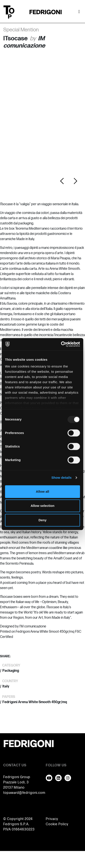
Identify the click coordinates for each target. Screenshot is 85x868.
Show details (62, 478)
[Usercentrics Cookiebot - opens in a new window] (61, 344)
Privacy (52, 819)
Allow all (43, 491)
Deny (43, 520)
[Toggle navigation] (79, 12)
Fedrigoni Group (17, 777)
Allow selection (42, 506)
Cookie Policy (57, 824)
